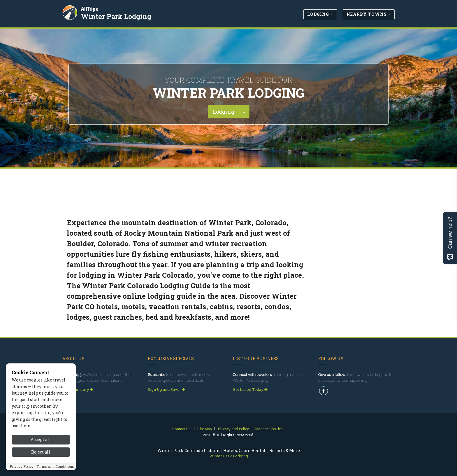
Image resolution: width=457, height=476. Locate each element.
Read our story (78, 389)
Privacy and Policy (233, 429)
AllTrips (90, 8)
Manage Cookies (269, 429)
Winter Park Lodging (117, 16)
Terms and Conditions (55, 467)
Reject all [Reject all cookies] (41, 452)
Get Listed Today (250, 389)
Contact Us (181, 429)
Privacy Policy (22, 467)
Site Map (204, 429)
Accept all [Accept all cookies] (41, 440)
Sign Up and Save (166, 389)
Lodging (224, 112)
